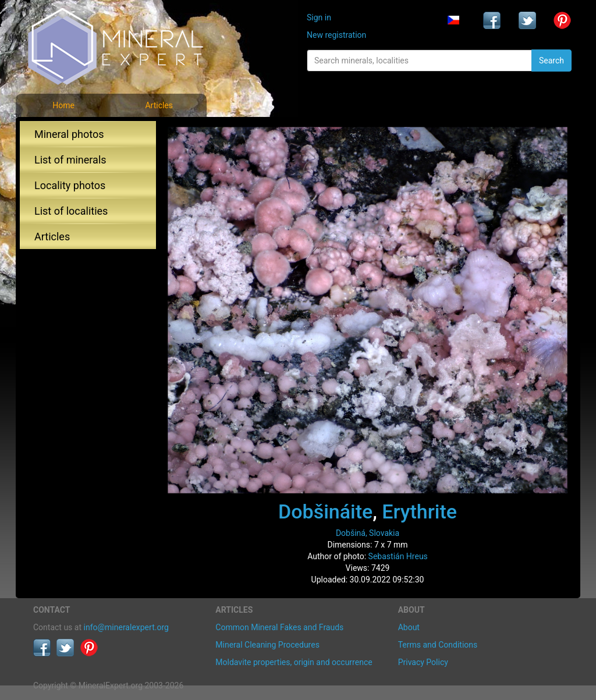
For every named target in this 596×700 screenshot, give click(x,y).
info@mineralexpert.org (126, 627)
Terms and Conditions (438, 645)
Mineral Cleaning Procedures (267, 645)
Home (63, 105)
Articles (159, 105)
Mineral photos (69, 134)
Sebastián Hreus (398, 556)
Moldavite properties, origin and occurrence (294, 662)
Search (551, 61)
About (409, 627)
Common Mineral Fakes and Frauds (279, 627)
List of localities (71, 211)
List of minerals (70, 160)
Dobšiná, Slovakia (368, 533)
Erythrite (419, 511)
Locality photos (70, 185)
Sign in (319, 17)
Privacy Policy (423, 662)
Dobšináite (325, 511)
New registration (336, 35)
